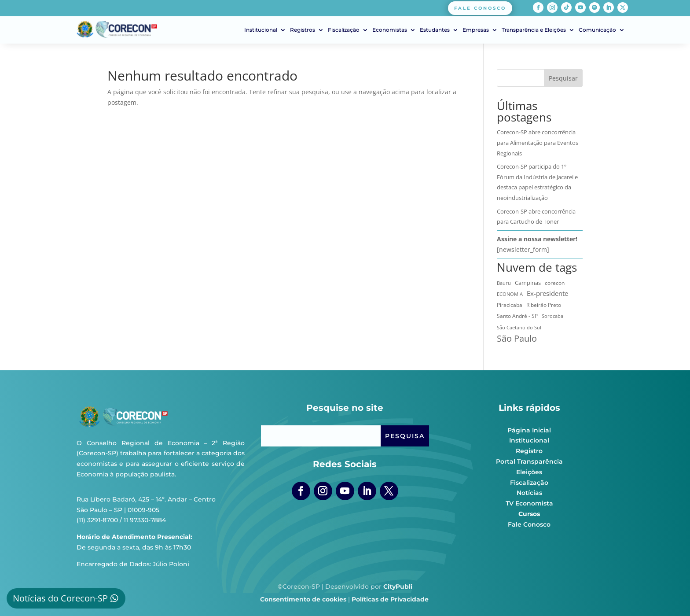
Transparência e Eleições (534, 30)
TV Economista (529, 503)
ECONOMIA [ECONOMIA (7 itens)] (510, 294)
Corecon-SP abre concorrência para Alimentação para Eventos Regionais (538, 143)
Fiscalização (344, 30)
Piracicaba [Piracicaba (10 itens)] (510, 305)
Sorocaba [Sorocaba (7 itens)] (552, 316)
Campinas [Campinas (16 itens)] (528, 283)
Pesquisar (563, 78)
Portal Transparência (529, 461)
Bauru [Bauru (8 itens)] (504, 283)
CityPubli (398, 586)
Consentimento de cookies (303, 599)
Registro (529, 451)
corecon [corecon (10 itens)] (555, 283)
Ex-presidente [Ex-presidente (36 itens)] (547, 293)
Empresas (476, 30)
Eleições (529, 472)
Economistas (390, 30)
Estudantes (435, 30)
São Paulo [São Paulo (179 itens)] (517, 339)
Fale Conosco (529, 524)
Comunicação (597, 30)
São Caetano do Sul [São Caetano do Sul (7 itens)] (519, 328)
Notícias (529, 493)
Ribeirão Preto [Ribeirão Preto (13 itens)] (544, 305)
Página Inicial (529, 430)
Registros (303, 30)
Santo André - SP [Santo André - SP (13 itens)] (517, 316)
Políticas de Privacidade (390, 599)
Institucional (261, 30)
